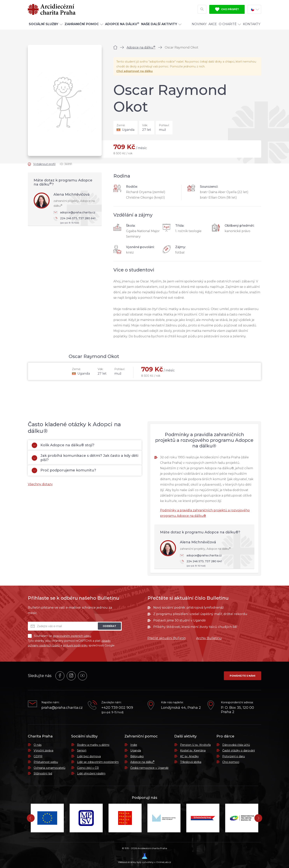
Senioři (82, 750)
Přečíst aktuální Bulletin (167, 638)
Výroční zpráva (43, 750)
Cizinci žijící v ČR (88, 768)
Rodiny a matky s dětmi (93, 745)
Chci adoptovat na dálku (134, 71)
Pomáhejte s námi (243, 676)
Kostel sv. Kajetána (193, 750)
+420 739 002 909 (117, 708)
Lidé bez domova (89, 756)
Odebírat (109, 626)
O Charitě (230, 24)
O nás (38, 745)
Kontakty (252, 24)
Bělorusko (137, 756)
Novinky (199, 24)
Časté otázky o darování (239, 750)
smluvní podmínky (75, 645)
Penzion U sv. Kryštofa (195, 745)
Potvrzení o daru (234, 756)
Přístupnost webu (46, 762)
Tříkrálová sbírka (191, 762)
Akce (213, 24)
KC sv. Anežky (189, 756)
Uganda (136, 750)
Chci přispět (227, 9)
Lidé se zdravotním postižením (98, 762)
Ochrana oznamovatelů (49, 768)
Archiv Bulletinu (209, 638)
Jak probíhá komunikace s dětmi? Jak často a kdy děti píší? (85, 458)
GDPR (38, 756)
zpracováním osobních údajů (72, 636)
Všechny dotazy (40, 484)
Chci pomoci (231, 762)
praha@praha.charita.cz (62, 708)
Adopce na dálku (141, 47)
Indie (134, 745)
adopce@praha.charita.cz (74, 212)
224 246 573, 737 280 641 (76, 221)
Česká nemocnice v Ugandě (149, 768)
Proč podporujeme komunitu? (64, 470)
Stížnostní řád (43, 773)
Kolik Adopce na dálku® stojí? (63, 445)
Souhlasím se (60, 636)
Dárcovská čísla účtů (236, 745)
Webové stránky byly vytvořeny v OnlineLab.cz (145, 858)
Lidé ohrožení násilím (91, 773)
